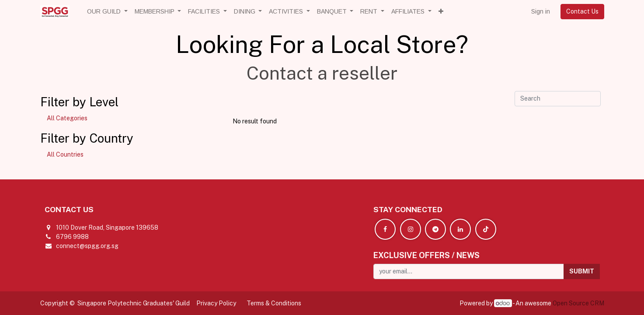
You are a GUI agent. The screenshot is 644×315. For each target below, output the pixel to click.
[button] (441, 12)
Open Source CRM (578, 303)
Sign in (541, 11)
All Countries (65, 154)
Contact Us (582, 11)
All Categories (67, 118)
